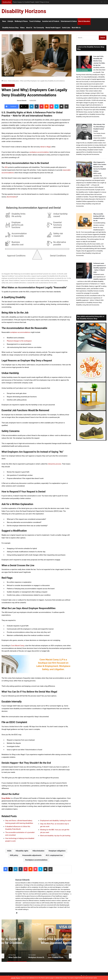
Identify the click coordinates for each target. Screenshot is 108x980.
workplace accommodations (37, 860)
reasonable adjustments (32, 855)
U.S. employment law (55, 855)
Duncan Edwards (22, 101)
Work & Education (84, 21)
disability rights (22, 851)
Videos (22, 28)
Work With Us (76, 28)
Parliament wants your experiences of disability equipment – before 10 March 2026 (100, 268)
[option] (62, 941)
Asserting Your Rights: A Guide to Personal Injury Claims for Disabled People (61, 943)
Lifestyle (10, 21)
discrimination (39, 851)
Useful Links (66, 28)
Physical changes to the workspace (19, 341)
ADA (10, 851)
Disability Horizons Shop (10, 28)
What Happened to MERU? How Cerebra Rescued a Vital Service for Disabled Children (100, 167)
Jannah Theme (15, 978)
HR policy (14, 855)
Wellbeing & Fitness (21, 21)
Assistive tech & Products (51, 21)
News (4, 21)
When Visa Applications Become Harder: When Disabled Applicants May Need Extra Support (40, 2)
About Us (29, 28)
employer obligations (58, 851)
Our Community (39, 28)
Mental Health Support (53, 28)
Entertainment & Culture (69, 21)
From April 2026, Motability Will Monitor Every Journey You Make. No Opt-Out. (99, 61)
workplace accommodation (39, 152)
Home (4, 81)
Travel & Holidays (35, 21)
